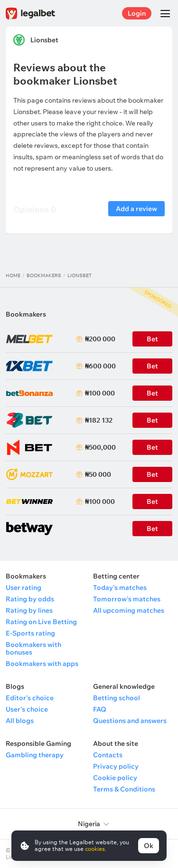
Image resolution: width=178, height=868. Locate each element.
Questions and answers (130, 721)
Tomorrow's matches (127, 599)
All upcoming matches (129, 610)
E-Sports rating (30, 633)
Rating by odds (30, 599)
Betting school (117, 698)
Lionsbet (44, 40)
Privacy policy (116, 766)
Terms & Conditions (124, 789)
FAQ (100, 709)
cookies (95, 849)
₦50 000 (98, 474)
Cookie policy (115, 778)
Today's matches (120, 588)
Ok (149, 846)
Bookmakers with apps (42, 664)
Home (13, 275)
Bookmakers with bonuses (33, 648)
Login (137, 13)
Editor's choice (30, 698)
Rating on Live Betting (41, 622)
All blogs (20, 721)
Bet (152, 474)
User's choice (27, 709)
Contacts (108, 755)
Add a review (136, 209)
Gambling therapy (35, 755)
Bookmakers (44, 275)
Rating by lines (29, 610)
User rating (23, 588)
